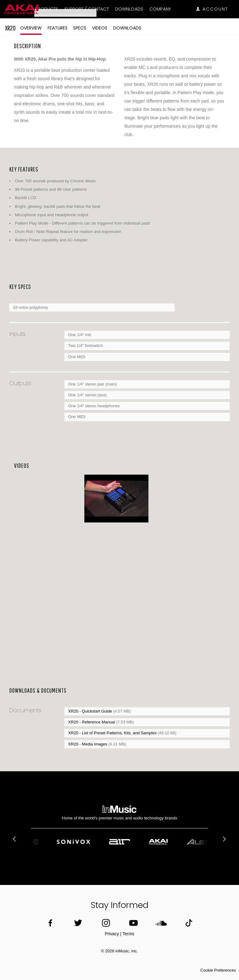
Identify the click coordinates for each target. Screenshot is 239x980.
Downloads (129, 9)
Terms (128, 934)
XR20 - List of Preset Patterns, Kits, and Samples (113, 733)
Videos (100, 28)
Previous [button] (15, 839)
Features (58, 28)
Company (160, 9)
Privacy (112, 934)
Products (47, 9)
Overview (31, 28)
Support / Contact (87, 9)
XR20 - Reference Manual (92, 722)
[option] (116, 499)
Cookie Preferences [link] (218, 970)
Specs (80, 28)
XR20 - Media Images (88, 744)
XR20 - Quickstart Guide (91, 711)
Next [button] (224, 839)
